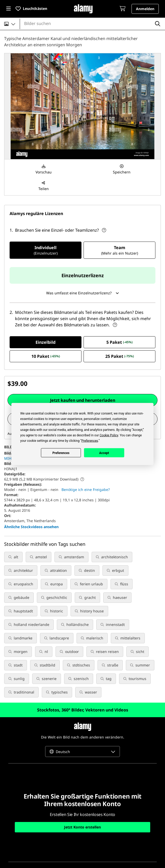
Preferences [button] (90, 441)
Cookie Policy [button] (109, 435)
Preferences (61, 453)
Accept (104, 453)
